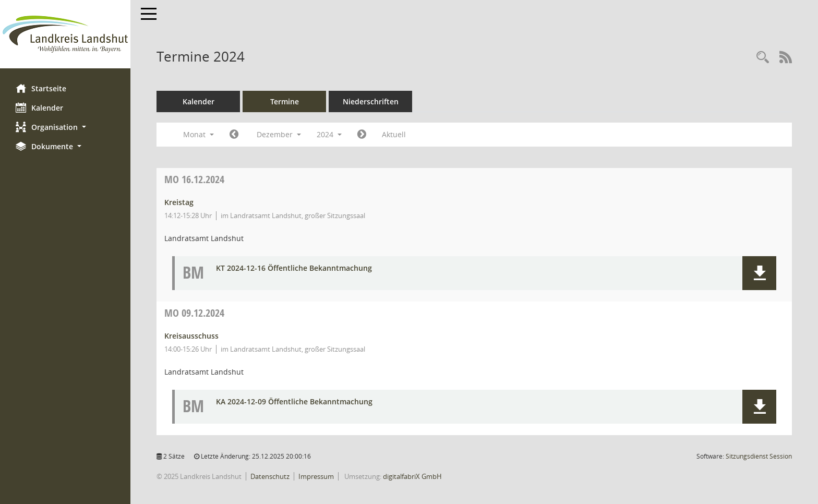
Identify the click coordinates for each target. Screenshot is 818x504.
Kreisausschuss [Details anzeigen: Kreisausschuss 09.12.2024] (191, 336)
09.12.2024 (194, 313)
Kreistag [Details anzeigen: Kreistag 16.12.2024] (179, 202)
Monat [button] (199, 134)
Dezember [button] (279, 134)
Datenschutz (270, 476)
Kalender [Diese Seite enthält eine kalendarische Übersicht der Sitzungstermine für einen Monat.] (39, 107)
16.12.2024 (194, 179)
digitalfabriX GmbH (412, 476)
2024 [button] (329, 134)
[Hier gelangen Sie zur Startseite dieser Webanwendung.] (65, 34)
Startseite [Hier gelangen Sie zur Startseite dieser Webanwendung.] (41, 88)
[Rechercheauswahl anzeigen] (763, 58)
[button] (65, 127)
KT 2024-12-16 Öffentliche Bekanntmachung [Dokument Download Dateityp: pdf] (294, 268)
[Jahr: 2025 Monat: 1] (362, 135)
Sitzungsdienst (759, 456)
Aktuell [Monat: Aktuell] (394, 134)
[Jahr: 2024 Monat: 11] (234, 135)
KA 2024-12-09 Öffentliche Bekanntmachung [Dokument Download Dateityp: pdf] (294, 402)
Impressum (316, 476)
